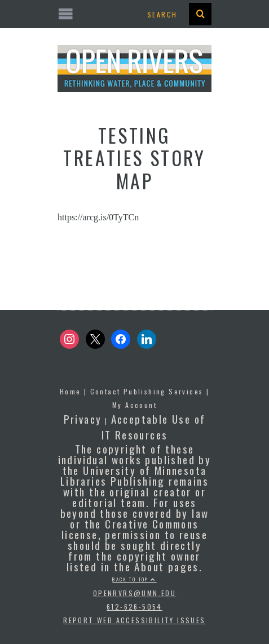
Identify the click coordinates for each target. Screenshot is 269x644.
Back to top (134, 579)
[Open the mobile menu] (134, 14)
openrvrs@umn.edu (134, 593)
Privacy (83, 419)
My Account (134, 405)
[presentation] (200, 14)
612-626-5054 (134, 607)
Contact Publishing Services (147, 391)
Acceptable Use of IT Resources (154, 427)
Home (70, 391)
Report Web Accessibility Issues (134, 620)
